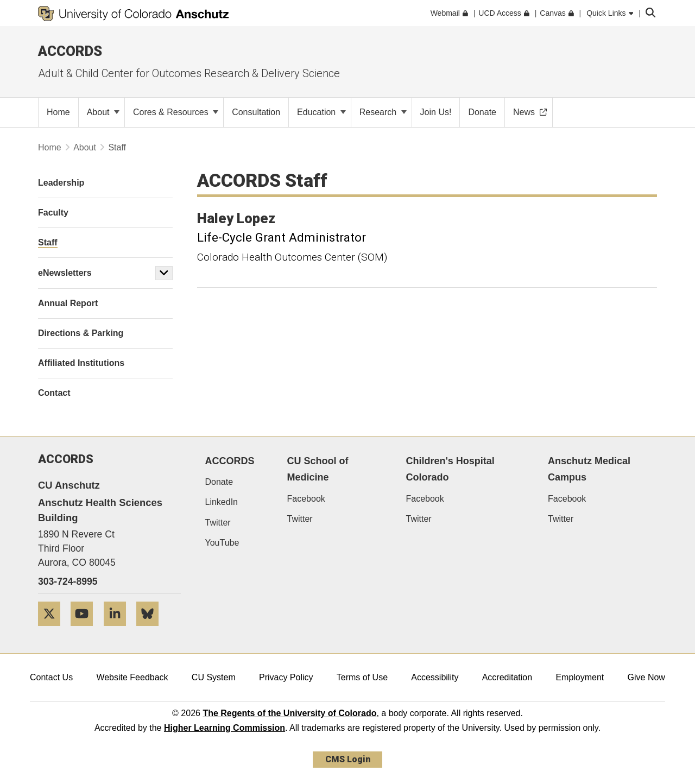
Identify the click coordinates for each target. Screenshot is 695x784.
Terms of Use (362, 677)
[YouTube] (86, 630)
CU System (214, 677)
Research (383, 112)
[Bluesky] (151, 630)
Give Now (646, 677)
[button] (164, 273)
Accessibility (435, 677)
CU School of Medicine (318, 469)
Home (50, 147)
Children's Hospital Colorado (450, 469)
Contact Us (51, 677)
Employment (580, 677)
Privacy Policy (286, 677)
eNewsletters (65, 273)
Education (321, 112)
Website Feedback (132, 677)
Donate (219, 482)
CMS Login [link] (348, 759)
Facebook (306, 499)
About (103, 112)
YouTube (222, 543)
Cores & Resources (176, 112)
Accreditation (507, 677)
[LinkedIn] (119, 630)
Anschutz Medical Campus (589, 469)
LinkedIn (222, 502)
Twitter (218, 523)
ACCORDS (230, 461)
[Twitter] (53, 630)
